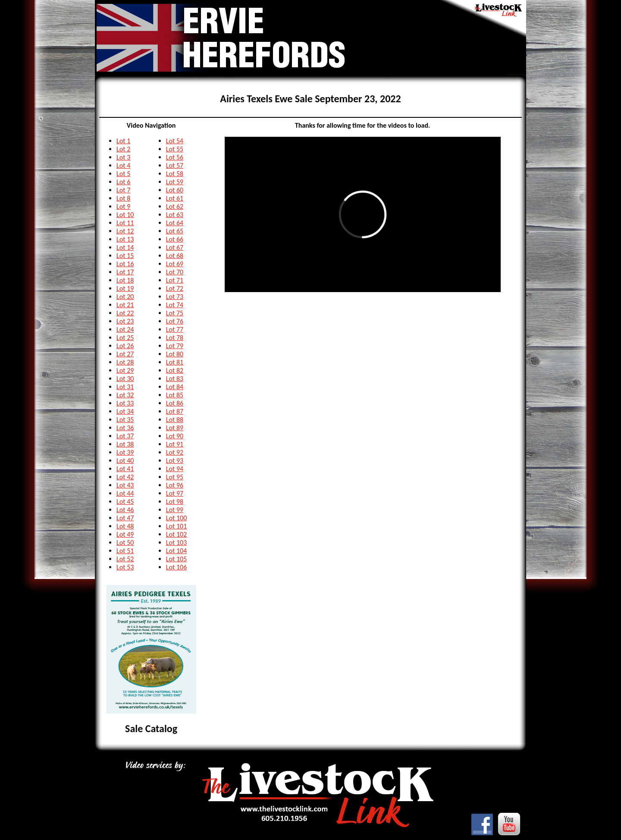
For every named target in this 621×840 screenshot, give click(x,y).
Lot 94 (175, 469)
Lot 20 (125, 297)
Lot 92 (175, 452)
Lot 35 (125, 420)
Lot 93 (175, 461)
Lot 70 (175, 272)
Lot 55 (175, 149)
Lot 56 (175, 157)
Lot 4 (123, 165)
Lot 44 (125, 493)
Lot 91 (175, 444)
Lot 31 (125, 387)
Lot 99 (175, 510)
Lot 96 (175, 485)
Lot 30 (125, 379)
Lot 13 (125, 239)
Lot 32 (125, 395)
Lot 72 (175, 288)
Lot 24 (125, 329)
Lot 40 (125, 461)
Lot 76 (175, 321)
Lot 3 (123, 157)
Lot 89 (175, 428)
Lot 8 (123, 198)
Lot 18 (125, 280)
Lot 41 (125, 469)
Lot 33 (125, 403)
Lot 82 (175, 370)
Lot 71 (175, 280)
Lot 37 (125, 436)
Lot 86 (175, 403)
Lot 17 (125, 272)
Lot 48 (125, 526)
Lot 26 (125, 346)
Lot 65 (175, 231)
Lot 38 (125, 444)
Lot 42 (125, 477)
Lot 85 (175, 395)
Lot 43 (125, 485)
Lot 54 (175, 141)
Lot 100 (176, 518)
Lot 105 (176, 559)
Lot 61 (175, 198)
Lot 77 (175, 329)
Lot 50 (125, 543)
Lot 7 (123, 190)
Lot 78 (175, 338)
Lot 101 (176, 526)
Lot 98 (175, 502)
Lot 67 (175, 247)
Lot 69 (175, 264)
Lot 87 (175, 411)
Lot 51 (125, 551)
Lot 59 (175, 182)
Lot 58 (175, 174)
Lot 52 (125, 559)
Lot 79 (175, 346)
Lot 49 (125, 534)
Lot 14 (125, 247)
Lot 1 (123, 141)
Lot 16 (125, 264)
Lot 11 (125, 223)
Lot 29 (125, 370)
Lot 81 (175, 362)
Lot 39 (125, 452)
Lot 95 (175, 477)
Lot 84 (175, 387)
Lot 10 (125, 215)
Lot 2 (123, 149)
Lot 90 (175, 436)
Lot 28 (125, 362)
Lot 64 (175, 223)
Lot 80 (175, 354)
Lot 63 (175, 215)
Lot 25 (125, 338)
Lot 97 (175, 493)
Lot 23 (125, 321)
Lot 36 (125, 428)
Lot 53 (125, 567)
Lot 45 (125, 502)
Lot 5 (123, 174)
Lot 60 (175, 190)
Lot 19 (125, 288)
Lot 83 (175, 379)
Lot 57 (175, 165)
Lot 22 (125, 313)
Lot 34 (125, 411)
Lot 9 (123, 206)
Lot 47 (125, 518)
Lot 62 (175, 206)
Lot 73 (175, 297)
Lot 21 (125, 305)
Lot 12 (125, 231)
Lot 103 (176, 543)
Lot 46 (125, 510)
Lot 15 (125, 256)
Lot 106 (176, 567)
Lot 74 (175, 305)
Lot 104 (176, 551)
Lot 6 (123, 182)
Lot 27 (125, 354)
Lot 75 (175, 313)
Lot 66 (175, 239)
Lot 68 (175, 256)
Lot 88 (175, 420)
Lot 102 (176, 534)
